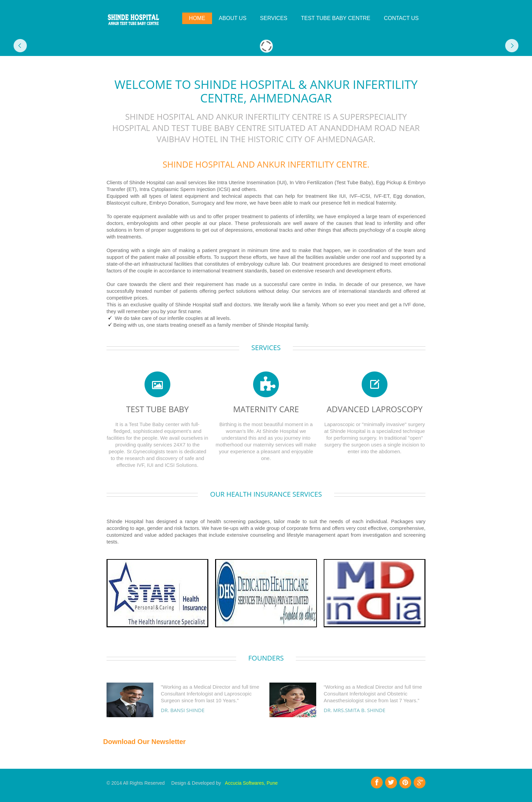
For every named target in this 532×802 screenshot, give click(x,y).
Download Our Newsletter (144, 742)
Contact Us (401, 18)
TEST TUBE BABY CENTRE (336, 18)
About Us (233, 18)
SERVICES (274, 18)
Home (197, 18)
